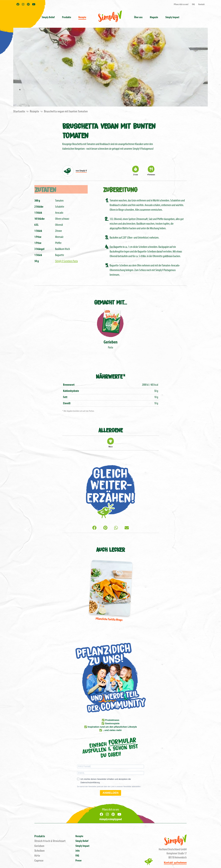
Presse (78, 861)
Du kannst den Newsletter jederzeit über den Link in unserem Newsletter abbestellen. (109, 787)
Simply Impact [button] (172, 17)
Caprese (39, 861)
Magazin (154, 17)
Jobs (78, 851)
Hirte (37, 856)
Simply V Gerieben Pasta (66, 261)
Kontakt (201, 5)
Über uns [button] (138, 17)
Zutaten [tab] (45, 189)
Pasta (111, 329)
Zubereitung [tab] (120, 189)
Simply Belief (48, 17)
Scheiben (39, 851)
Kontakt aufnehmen (175, 863)
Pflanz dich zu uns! (181, 5)
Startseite (19, 111)
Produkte (40, 836)
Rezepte (82, 17)
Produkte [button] (67, 17)
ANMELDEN (110, 793)
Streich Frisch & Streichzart (50, 841)
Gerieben (39, 846)
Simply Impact (82, 846)
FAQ (193, 5)
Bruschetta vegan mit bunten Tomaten (66, 111)
